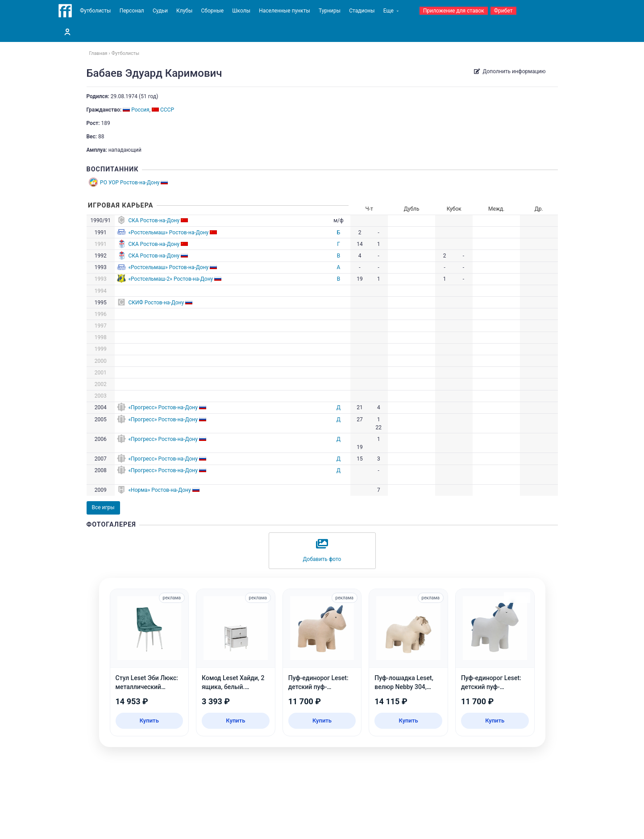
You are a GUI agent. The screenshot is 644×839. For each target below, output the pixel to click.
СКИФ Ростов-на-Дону (156, 303)
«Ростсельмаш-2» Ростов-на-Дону (170, 279)
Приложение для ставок (454, 11)
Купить (149, 721)
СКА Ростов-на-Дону (154, 220)
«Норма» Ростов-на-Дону (159, 490)
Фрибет (503, 11)
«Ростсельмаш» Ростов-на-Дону (168, 233)
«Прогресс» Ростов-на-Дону (163, 407)
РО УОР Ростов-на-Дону (130, 183)
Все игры (103, 507)
